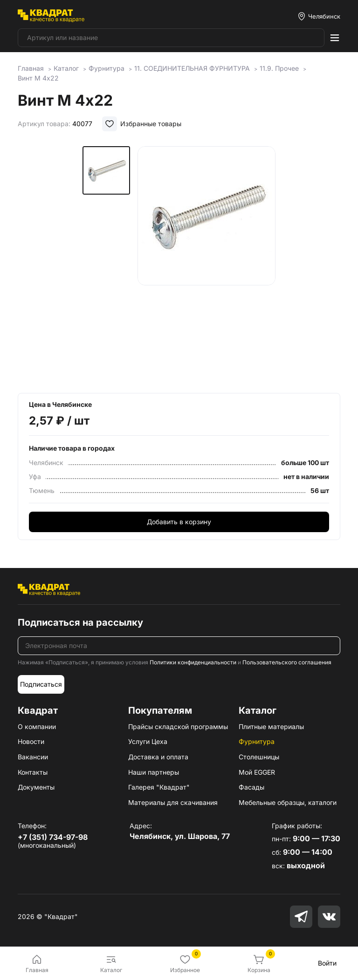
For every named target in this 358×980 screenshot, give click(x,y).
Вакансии (33, 757)
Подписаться (41, 684)
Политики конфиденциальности (193, 662)
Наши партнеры (154, 772)
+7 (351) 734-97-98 (53, 837)
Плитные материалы (271, 727)
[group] (207, 263)
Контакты (33, 772)
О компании (37, 727)
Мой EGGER (257, 772)
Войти (327, 963)
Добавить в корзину (179, 522)
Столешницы (259, 757)
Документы (36, 787)
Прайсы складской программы (178, 727)
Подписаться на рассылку (80, 622)
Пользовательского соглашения (287, 662)
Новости (31, 741)
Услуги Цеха (148, 741)
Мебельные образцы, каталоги (288, 802)
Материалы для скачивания (173, 802)
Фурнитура (257, 741)
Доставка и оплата (158, 757)
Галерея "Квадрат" (159, 787)
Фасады (251, 787)
